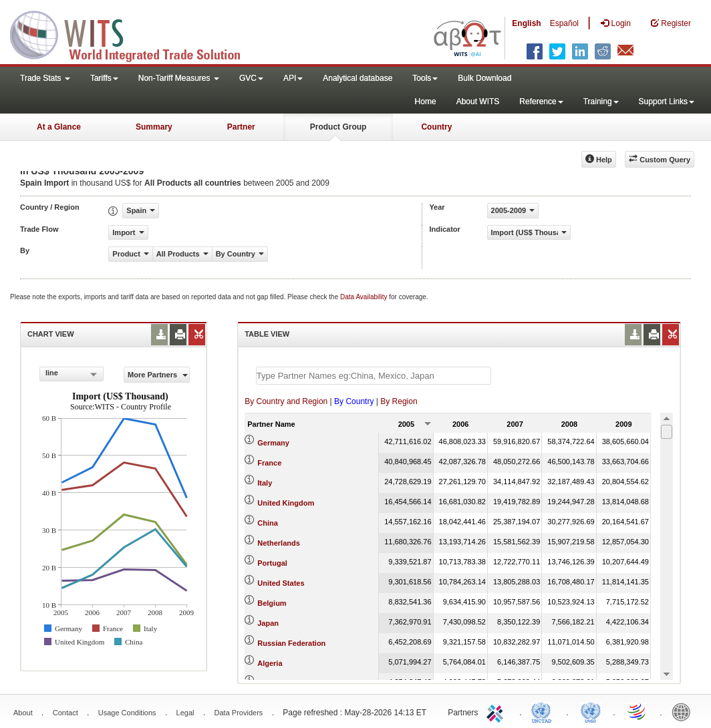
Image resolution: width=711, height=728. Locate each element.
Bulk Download (484, 78)
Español (564, 23)
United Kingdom (286, 503)
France (269, 463)
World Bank (684, 711)
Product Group (338, 127)
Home (426, 102)
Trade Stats (45, 78)
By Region (399, 401)
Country (436, 127)
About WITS (478, 102)
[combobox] (72, 374)
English (526, 23)
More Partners (158, 375)
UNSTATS (591, 711)
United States (281, 583)
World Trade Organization (637, 711)
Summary (154, 127)
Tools (425, 78)
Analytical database (358, 78)
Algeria (270, 663)
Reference (541, 102)
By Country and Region (286, 401)
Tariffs (104, 78)
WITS (134, 33)
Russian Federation (291, 643)
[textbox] (374, 376)
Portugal (272, 563)
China (268, 523)
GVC (251, 78)
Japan (268, 623)
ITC (497, 711)
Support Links (667, 102)
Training (601, 102)
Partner (241, 127)
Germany (273, 443)
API (293, 78)
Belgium (272, 603)
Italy (265, 483)
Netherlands (279, 543)
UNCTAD (544, 711)
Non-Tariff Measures (179, 78)
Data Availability (365, 297)
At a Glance (59, 127)
